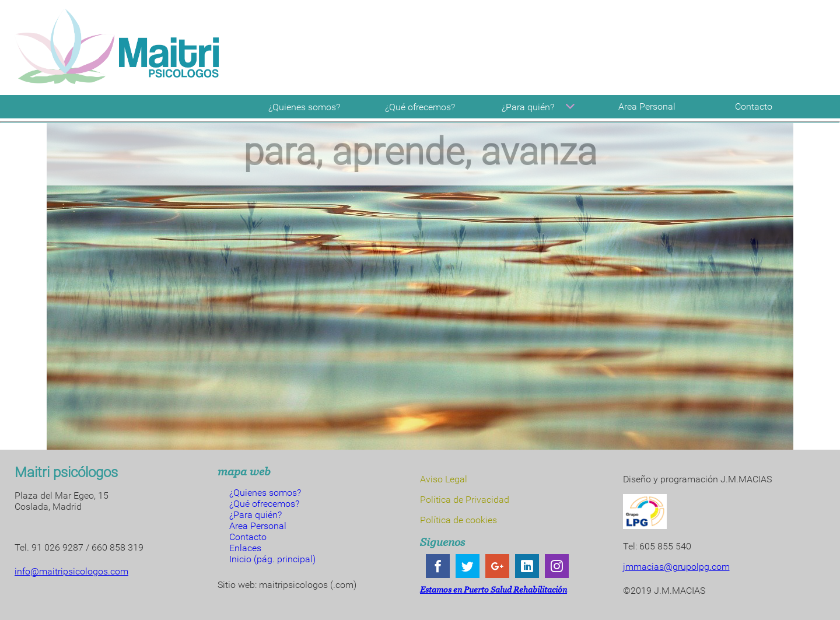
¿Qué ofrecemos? (420, 107)
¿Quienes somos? (304, 107)
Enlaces (245, 548)
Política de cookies (459, 520)
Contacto (754, 106)
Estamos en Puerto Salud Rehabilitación (494, 589)
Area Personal (647, 106)
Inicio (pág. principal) (272, 559)
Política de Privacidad (465, 500)
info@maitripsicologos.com (71, 571)
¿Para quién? (540, 107)
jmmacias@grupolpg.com (676, 567)
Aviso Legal (444, 479)
